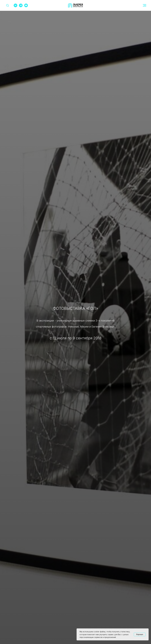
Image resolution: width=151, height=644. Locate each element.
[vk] (15, 7)
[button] (7, 5)
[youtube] (26, 7)
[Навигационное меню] (145, 5)
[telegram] (21, 7)
